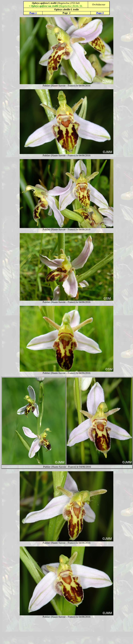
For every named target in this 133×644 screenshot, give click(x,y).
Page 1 (33, 13)
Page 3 (100, 13)
